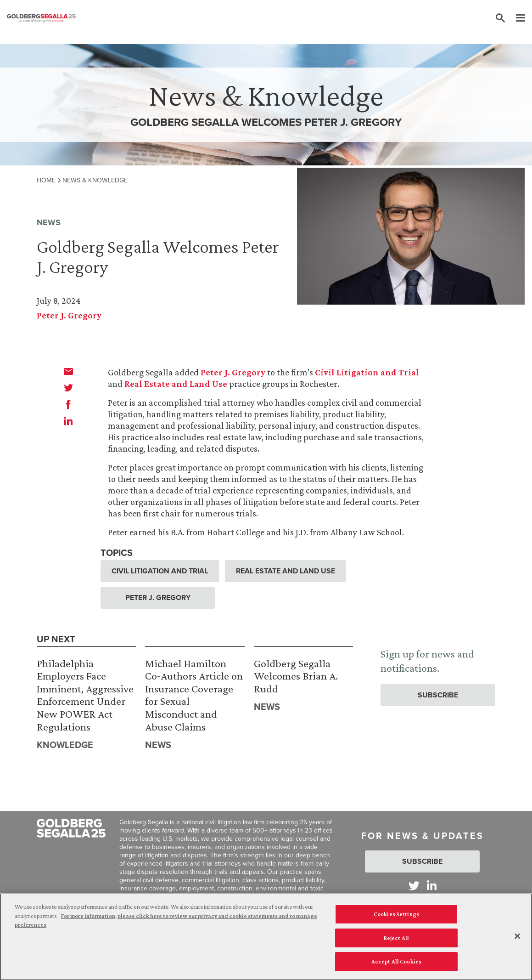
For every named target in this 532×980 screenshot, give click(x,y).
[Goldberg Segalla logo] (41, 18)
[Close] (517, 940)
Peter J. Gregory (69, 315)
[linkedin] (68, 421)
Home (46, 180)
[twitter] (68, 388)
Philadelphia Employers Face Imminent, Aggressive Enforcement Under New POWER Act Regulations (85, 695)
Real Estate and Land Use (176, 384)
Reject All (396, 941)
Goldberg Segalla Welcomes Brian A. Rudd (296, 676)
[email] (68, 371)
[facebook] (68, 404)
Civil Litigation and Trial (367, 372)
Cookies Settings (396, 917)
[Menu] (516, 18)
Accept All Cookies (396, 965)
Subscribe (438, 695)
